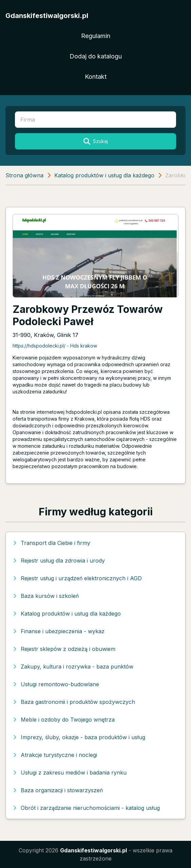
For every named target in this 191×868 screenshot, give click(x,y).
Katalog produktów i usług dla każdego (104, 175)
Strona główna (24, 175)
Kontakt (96, 77)
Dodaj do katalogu (96, 56)
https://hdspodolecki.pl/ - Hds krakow (55, 346)
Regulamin (96, 36)
